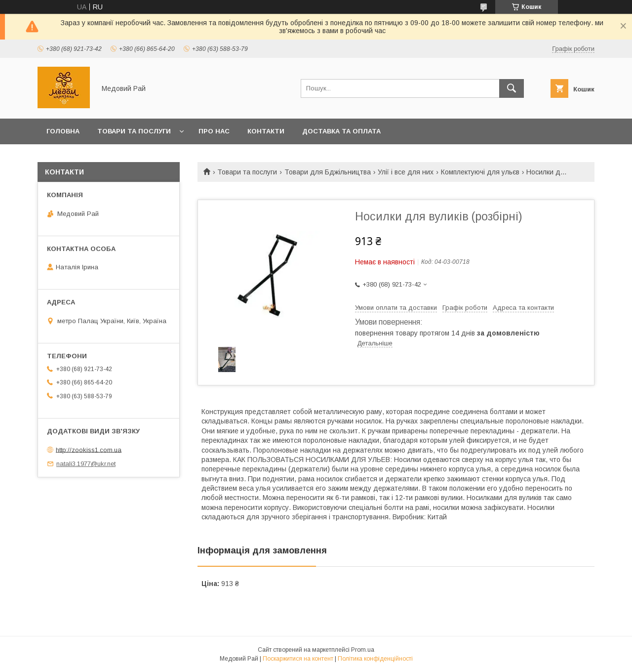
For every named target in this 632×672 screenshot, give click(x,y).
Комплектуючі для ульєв (480, 172)
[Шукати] (512, 88)
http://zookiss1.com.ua (89, 449)
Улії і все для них (406, 172)
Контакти (266, 131)
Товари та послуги (134, 131)
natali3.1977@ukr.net (86, 464)
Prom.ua (363, 650)
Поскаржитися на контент (298, 659)
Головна (63, 131)
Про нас (214, 131)
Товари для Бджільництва (328, 172)
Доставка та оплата (341, 131)
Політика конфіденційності (375, 659)
